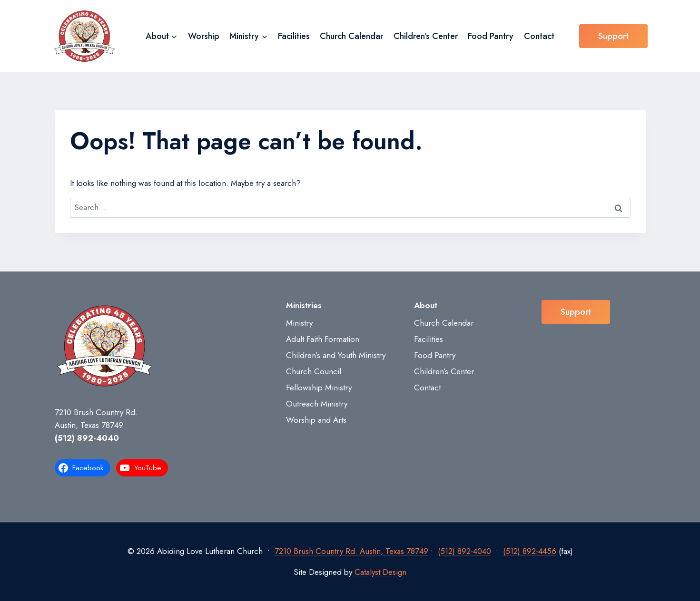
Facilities (294, 36)
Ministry (299, 323)
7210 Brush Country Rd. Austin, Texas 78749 (351, 551)
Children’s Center (426, 36)
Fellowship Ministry (319, 388)
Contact (539, 36)
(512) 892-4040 (87, 438)
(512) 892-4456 (530, 551)
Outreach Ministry (317, 404)
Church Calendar (351, 36)
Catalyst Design (380, 572)
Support (613, 36)
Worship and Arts (316, 420)
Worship (204, 36)
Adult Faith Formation (323, 339)
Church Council (314, 371)
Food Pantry (491, 36)
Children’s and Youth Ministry (336, 355)
